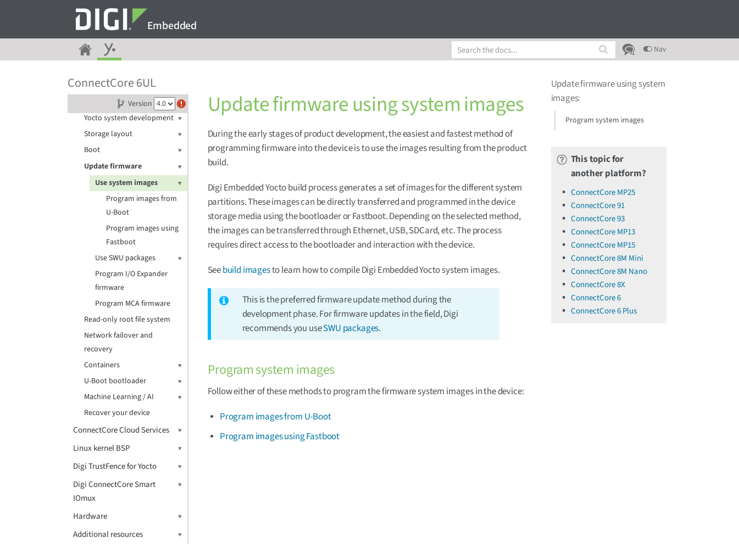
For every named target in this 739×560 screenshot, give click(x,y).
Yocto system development (133, 118)
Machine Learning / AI (133, 397)
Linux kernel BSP (127, 448)
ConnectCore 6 (596, 298)
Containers (133, 365)
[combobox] (534, 50)
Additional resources (127, 534)
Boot (133, 150)
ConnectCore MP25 (603, 192)
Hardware (127, 516)
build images (246, 270)
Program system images (605, 120)
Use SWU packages (138, 258)
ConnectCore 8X (598, 285)
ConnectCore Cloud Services (127, 430)
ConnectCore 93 (598, 219)
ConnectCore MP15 (603, 245)
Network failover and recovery (118, 342)
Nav (655, 49)
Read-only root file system (127, 320)
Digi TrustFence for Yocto (127, 466)
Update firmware (133, 167)
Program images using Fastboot (142, 235)
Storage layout (133, 134)
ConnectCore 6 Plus (604, 311)
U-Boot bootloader (133, 381)
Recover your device (117, 413)
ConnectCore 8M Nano (609, 271)
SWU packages (351, 328)
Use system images (138, 183)
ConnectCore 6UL (112, 83)
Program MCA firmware (133, 304)
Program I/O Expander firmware (131, 281)
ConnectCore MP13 (603, 232)
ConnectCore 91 (598, 206)
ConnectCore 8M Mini (607, 258)
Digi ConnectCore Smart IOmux (127, 491)
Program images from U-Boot (141, 206)
